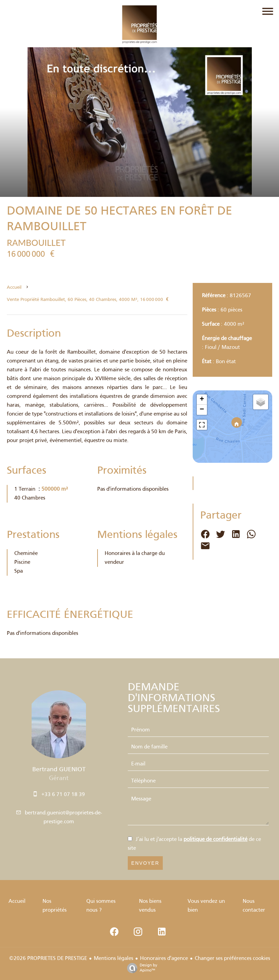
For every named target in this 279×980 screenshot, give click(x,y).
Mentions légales (114, 959)
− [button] (202, 410)
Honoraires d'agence (164, 959)
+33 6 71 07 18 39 (63, 795)
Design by (141, 968)
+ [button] (202, 400)
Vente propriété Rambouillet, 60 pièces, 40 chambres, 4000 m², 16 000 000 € (88, 300)
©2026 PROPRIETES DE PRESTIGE (48, 959)
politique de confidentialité (215, 840)
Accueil (14, 288)
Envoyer (145, 863)
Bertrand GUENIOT (59, 770)
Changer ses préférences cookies (232, 959)
